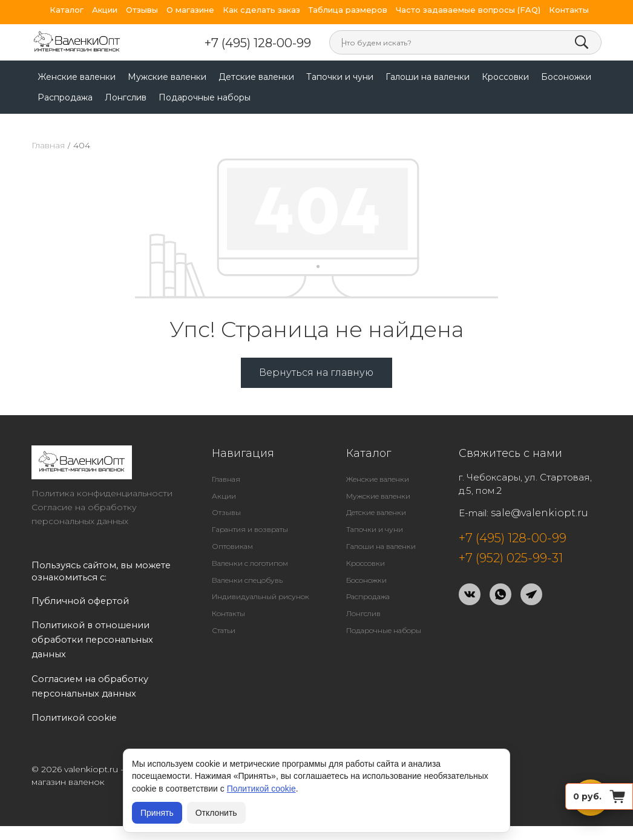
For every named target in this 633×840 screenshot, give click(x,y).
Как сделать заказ (261, 10)
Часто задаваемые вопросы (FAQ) (468, 10)
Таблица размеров (348, 10)
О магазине (190, 10)
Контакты (569, 10)
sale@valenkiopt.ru (540, 513)
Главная (48, 145)
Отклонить (216, 813)
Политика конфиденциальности (102, 493)
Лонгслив (126, 97)
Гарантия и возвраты (250, 529)
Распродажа (65, 97)
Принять (157, 813)
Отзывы (142, 10)
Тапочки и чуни (340, 77)
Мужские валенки (167, 77)
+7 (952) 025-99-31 (511, 558)
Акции (105, 10)
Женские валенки (77, 77)
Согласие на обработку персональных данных (84, 514)
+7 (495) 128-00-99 (258, 43)
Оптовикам (232, 546)
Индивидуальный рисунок (261, 596)
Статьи (224, 630)
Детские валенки (256, 77)
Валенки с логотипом (250, 563)
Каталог (67, 10)
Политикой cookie (261, 789)
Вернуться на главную (316, 372)
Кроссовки (505, 77)
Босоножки (566, 77)
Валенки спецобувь (247, 580)
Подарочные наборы (205, 97)
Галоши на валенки (428, 77)
